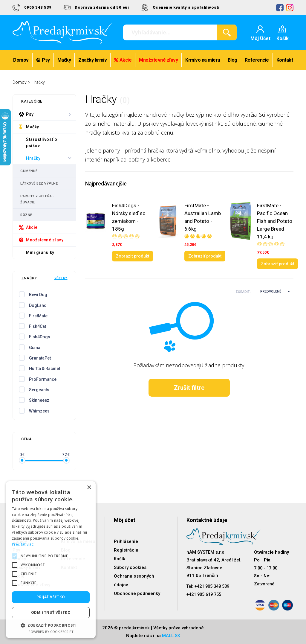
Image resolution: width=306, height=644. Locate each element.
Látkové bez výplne (39, 184)
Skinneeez (39, 400)
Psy (43, 60)
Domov (21, 60)
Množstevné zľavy (158, 60)
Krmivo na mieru (203, 60)
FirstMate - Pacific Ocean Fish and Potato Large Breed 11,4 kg (275, 221)
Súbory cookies (130, 567)
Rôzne (26, 215)
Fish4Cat (38, 326)
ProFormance (43, 379)
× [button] (89, 488)
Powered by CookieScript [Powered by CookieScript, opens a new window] (51, 632)
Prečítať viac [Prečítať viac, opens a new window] (23, 544)
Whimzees (39, 411)
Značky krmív (92, 60)
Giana (35, 348)
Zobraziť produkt (133, 256)
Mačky (64, 60)
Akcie (123, 60)
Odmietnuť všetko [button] (51, 612)
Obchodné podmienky (137, 593)
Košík (120, 559)
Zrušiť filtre (189, 388)
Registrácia (126, 550)
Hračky (38, 82)
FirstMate (38, 316)
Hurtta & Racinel (45, 369)
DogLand (38, 305)
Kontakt (285, 60)
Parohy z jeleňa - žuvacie (37, 199)
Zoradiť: (243, 292)
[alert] (51, 560)
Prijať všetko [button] (51, 597)
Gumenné (29, 171)
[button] (273, 292)
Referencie (257, 60)
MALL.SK (171, 636)
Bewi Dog (38, 295)
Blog (232, 60)
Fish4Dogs (40, 337)
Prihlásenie (126, 541)
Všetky (61, 278)
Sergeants (39, 390)
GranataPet (40, 358)
